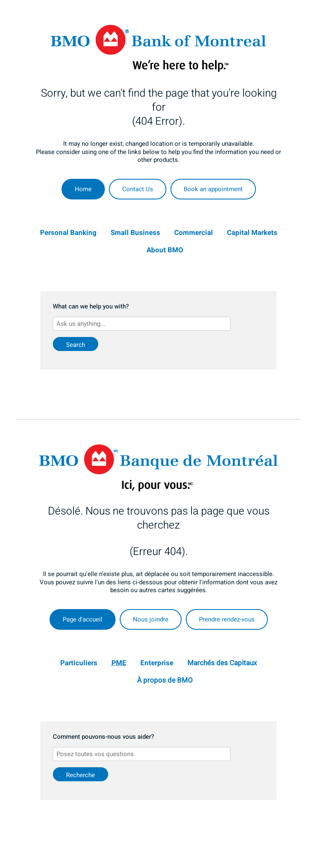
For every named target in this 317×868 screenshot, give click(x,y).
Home (83, 189)
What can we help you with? (91, 307)
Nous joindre (151, 619)
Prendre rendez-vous (227, 619)
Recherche (80, 775)
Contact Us (138, 189)
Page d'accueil (83, 619)
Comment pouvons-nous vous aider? (103, 737)
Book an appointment (213, 189)
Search (76, 345)
